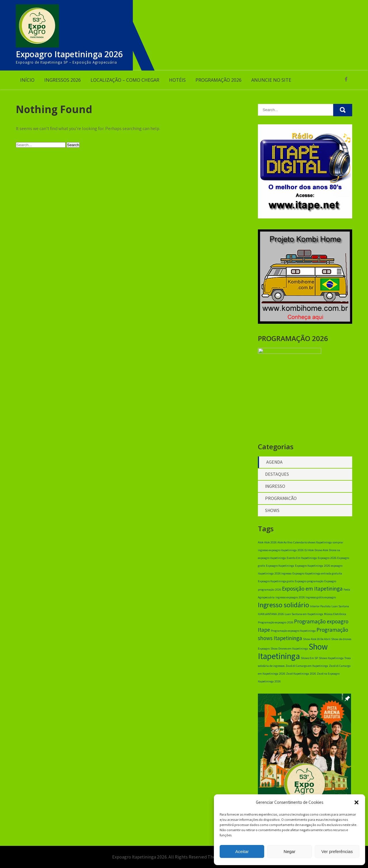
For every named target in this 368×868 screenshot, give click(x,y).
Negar (290, 851)
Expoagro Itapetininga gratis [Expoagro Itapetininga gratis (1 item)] (276, 583)
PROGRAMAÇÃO (281, 501)
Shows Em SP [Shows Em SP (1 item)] (309, 660)
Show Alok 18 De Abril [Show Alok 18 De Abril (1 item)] (317, 641)
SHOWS (272, 513)
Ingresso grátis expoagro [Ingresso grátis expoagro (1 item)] (321, 599)
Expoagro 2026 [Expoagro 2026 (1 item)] (327, 560)
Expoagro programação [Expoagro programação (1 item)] (309, 583)
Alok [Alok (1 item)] (261, 545)
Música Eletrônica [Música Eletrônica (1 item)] (335, 616)
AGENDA (274, 464)
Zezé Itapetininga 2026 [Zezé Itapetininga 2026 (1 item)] (301, 676)
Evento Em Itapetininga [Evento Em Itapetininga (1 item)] (302, 560)
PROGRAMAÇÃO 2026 (218, 80)
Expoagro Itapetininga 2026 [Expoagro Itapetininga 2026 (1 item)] (313, 568)
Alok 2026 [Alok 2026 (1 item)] (270, 545)
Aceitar (242, 851)
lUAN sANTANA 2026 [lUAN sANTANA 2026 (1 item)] (271, 616)
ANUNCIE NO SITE (271, 80)
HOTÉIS (177, 80)
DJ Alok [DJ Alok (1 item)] (309, 552)
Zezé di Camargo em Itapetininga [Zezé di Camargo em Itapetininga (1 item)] (307, 668)
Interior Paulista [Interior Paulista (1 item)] (320, 608)
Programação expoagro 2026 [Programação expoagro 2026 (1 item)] (276, 625)
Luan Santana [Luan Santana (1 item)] (340, 608)
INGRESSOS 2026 (63, 80)
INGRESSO (275, 489)
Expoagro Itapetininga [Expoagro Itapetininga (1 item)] (280, 568)
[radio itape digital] (305, 217)
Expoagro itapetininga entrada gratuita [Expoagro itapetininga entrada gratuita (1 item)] (317, 576)
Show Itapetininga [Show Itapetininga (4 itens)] (293, 653)
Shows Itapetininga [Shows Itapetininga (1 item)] (331, 660)
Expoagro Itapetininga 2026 (69, 54)
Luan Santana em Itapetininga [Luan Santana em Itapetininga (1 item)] (304, 616)
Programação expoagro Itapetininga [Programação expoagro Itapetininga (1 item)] (293, 633)
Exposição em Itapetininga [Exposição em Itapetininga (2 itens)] (312, 591)
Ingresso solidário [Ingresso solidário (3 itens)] (283, 607)
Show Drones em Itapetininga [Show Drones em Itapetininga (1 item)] (289, 651)
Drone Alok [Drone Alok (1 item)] (321, 552)
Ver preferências (337, 851)
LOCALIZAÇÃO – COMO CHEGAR (125, 80)
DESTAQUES (277, 476)
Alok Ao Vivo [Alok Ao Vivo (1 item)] (285, 545)
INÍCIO (27, 80)
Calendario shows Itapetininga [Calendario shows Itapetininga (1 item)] (313, 545)
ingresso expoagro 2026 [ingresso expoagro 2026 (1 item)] (290, 599)
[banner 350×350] (305, 322)
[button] (356, 802)
